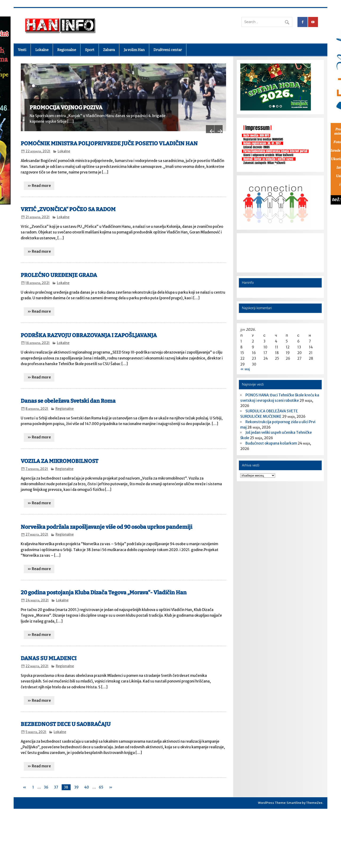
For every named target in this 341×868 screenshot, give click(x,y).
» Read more (39, 181)
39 (76, 783)
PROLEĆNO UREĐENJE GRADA (59, 270)
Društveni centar (168, 50)
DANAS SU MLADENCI (49, 654)
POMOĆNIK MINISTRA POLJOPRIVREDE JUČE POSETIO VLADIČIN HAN (109, 139)
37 (56, 783)
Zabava (109, 50)
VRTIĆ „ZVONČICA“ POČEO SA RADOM (68, 205)
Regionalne (67, 50)
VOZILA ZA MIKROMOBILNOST (60, 456)
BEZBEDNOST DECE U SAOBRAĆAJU (66, 720)
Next (217, 117)
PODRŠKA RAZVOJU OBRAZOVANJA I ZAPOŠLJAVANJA (89, 330)
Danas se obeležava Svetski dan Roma (68, 396)
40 (87, 783)
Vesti (22, 50)
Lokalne (42, 50)
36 (46, 783)
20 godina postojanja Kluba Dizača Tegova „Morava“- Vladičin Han (104, 588)
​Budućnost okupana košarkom (271, 443)
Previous (205, 117)
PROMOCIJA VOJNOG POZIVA (66, 108)
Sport (90, 50)
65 (101, 783)
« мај (245, 369)
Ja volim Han (134, 50)
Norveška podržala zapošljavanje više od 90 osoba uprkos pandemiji (106, 522)
